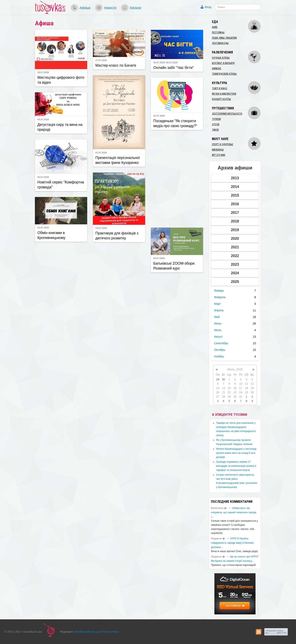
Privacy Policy (110, 632)
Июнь (218, 323)
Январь (219, 291)
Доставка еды (220, 43)
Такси (215, 130)
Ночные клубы (221, 58)
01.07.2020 (101, 153)
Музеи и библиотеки (224, 94)
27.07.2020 (101, 60)
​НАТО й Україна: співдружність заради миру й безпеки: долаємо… (232, 543)
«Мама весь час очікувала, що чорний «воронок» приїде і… (234, 512)
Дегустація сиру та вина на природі (60, 127)
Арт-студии (219, 155)
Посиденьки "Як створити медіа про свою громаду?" (175, 123)
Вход (208, 7)
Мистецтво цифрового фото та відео (61, 80)
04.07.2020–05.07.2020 (165, 63)
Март (217, 304)
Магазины (218, 150)
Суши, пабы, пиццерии (224, 38)
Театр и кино (220, 88)
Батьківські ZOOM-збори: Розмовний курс (174, 266)
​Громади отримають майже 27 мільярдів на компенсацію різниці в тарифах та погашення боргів (236, 466)
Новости (110, 8)
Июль (218, 330)
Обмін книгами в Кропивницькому (51, 235)
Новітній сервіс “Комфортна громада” (61, 185)
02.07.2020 (159, 116)
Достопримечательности (227, 114)
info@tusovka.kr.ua (87, 632)
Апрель (219, 310)
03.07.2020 (43, 228)
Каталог (136, 8)
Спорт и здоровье (223, 144)
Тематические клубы (224, 74)
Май (217, 317)
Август (218, 337)
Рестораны (218, 32)
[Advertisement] (177, 178)
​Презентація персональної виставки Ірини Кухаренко (118, 160)
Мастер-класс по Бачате (116, 65)
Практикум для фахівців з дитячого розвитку (117, 236)
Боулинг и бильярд (223, 63)
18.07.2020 (43, 72)
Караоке (217, 68)
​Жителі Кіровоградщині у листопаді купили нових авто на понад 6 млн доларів (236, 453)
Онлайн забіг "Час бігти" (174, 68)
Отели (216, 124)
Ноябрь (219, 356)
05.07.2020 (43, 119)
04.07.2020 (101, 228)
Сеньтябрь (221, 343)
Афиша (85, 8)
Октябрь (220, 350)
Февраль (220, 297)
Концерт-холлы (221, 99)
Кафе (215, 27)
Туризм (216, 119)
